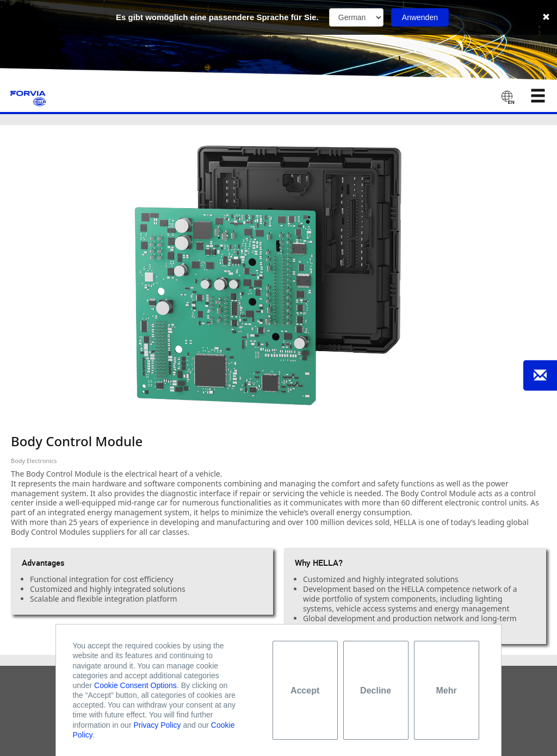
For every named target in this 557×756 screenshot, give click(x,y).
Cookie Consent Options (135, 685)
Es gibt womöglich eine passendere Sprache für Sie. (217, 17)
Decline (376, 691)
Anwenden (420, 17)
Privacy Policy (157, 725)
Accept (305, 691)
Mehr (446, 691)
